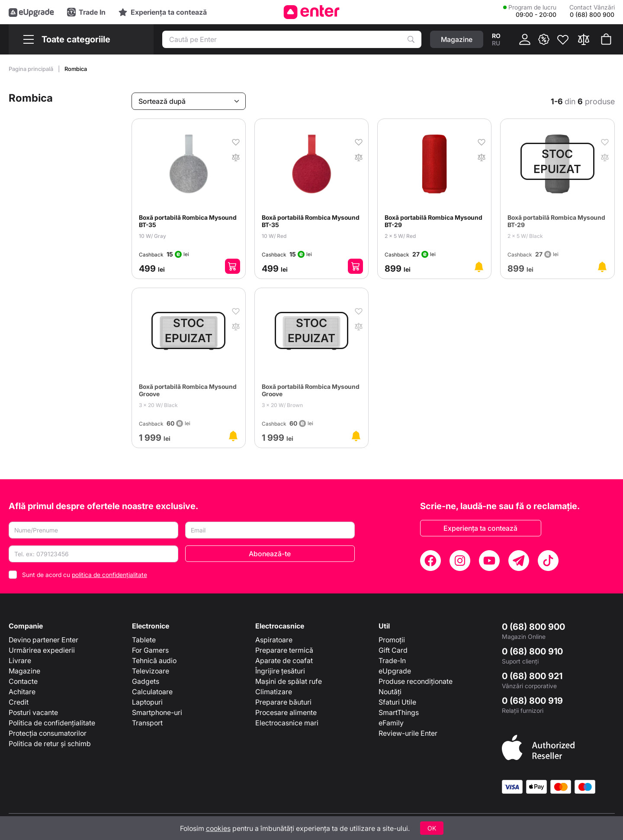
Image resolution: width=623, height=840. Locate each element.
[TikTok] (548, 561)
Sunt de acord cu (85, 575)
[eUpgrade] (31, 12)
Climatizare (274, 692)
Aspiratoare (274, 640)
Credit (19, 702)
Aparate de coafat (284, 660)
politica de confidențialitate (109, 575)
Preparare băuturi (283, 702)
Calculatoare (152, 692)
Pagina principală (32, 69)
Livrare (20, 660)
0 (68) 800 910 (532, 651)
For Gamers (150, 650)
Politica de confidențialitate (52, 723)
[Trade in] (86, 12)
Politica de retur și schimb (50, 744)
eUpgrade (395, 671)
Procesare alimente (286, 712)
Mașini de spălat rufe (289, 681)
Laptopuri (147, 702)
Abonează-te (270, 554)
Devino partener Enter (43, 640)
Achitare (22, 692)
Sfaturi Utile (397, 702)
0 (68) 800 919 (532, 701)
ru (496, 43)
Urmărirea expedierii (42, 650)
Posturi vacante (33, 712)
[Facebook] (430, 561)
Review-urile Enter (408, 733)
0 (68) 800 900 (533, 627)
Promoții (392, 640)
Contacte (23, 681)
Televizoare (151, 671)
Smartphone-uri (157, 712)
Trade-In (392, 660)
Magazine (24, 671)
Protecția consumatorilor (48, 733)
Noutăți (390, 692)
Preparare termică (284, 650)
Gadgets (146, 681)
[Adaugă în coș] (233, 266)
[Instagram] (460, 561)
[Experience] (163, 12)
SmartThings (399, 712)
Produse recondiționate (416, 681)
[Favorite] (563, 39)
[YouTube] (489, 561)
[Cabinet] (525, 39)
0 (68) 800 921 (532, 676)
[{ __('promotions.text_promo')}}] (544, 39)
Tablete (144, 640)
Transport (147, 723)
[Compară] (584, 39)
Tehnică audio (154, 660)
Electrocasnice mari (287, 723)
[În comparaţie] (236, 157)
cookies (218, 828)
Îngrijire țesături (280, 671)
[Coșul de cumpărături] (606, 39)
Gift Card (393, 650)
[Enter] (312, 12)
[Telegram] (519, 561)
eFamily (391, 723)
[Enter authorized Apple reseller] (538, 747)
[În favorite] (236, 141)
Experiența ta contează (480, 528)
